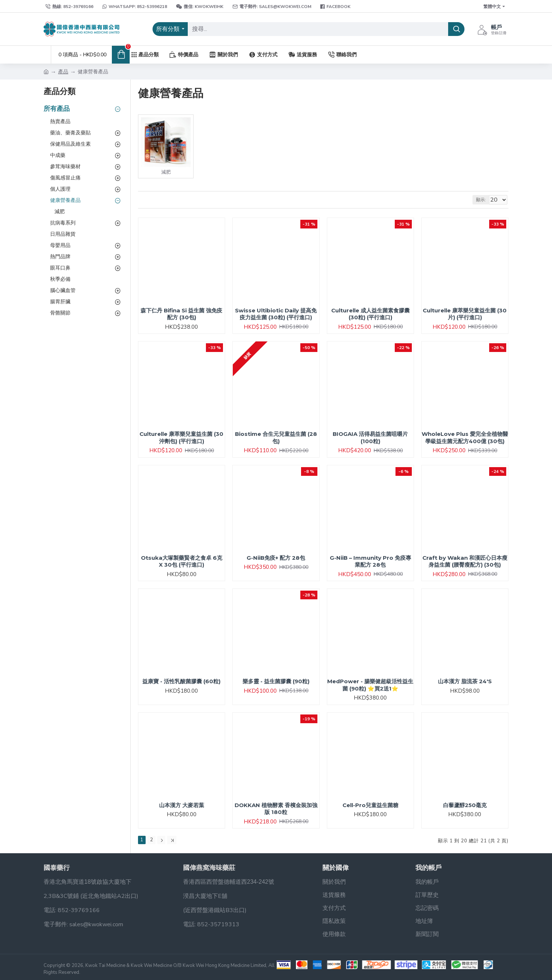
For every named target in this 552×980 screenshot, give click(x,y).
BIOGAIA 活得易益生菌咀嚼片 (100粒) (370, 438)
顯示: (484, 200)
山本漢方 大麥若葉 (182, 805)
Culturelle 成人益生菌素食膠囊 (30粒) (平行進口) (370, 314)
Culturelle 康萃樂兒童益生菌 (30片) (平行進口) (465, 314)
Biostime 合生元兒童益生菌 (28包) (276, 438)
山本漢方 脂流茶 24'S (465, 681)
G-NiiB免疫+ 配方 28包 (276, 558)
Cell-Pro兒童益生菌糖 (370, 805)
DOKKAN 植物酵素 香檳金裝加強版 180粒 (276, 809)
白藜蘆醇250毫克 (465, 805)
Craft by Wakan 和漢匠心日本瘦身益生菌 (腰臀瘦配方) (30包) (465, 561)
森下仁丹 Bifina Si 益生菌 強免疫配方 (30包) (181, 314)
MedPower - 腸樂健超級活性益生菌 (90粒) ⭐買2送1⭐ (370, 685)
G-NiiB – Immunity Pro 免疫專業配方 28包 (370, 561)
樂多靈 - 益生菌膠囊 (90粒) (276, 681)
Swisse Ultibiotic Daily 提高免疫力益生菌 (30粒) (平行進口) (276, 314)
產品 (63, 72)
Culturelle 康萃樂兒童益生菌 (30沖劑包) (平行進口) (181, 438)
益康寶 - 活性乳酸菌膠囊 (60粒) (181, 681)
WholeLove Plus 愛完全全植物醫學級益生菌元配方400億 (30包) (465, 438)
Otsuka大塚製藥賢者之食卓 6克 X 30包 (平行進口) (182, 561)
